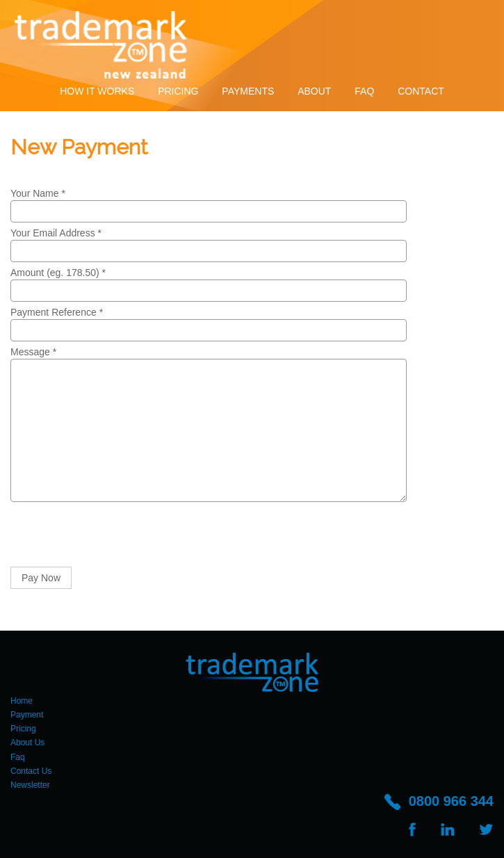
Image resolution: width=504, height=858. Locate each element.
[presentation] (116, 536)
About (314, 91)
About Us (27, 743)
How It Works (97, 91)
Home (22, 701)
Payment (27, 715)
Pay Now (41, 578)
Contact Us (31, 771)
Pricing (178, 91)
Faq (364, 91)
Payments (248, 91)
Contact (421, 91)
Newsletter (30, 785)
